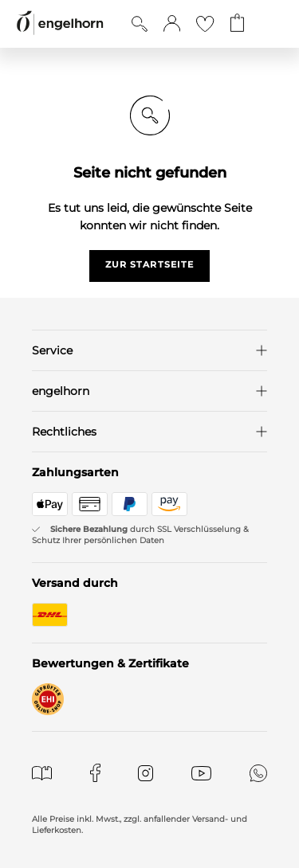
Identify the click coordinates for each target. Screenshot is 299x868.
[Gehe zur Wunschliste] (205, 24)
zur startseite (149, 264)
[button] (172, 24)
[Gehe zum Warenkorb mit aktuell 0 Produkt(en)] (237, 24)
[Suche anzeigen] (140, 24)
